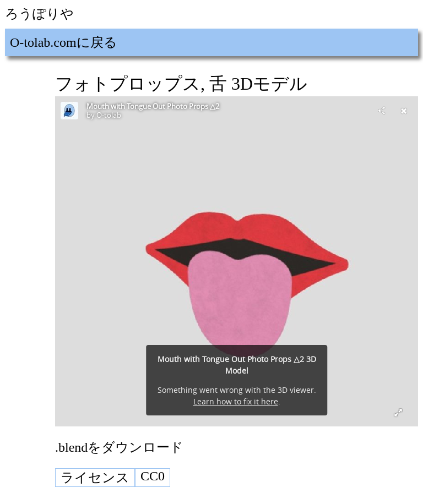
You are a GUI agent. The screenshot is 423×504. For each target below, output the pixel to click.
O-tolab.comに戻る (64, 42)
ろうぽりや (39, 14)
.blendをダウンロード (119, 447)
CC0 (153, 476)
